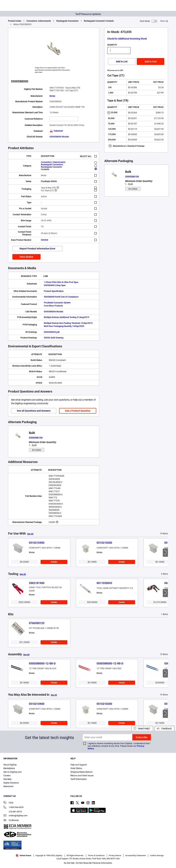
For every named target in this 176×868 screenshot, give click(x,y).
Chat (8, 803)
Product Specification (54, 291)
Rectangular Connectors (67, 21)
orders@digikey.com (15, 816)
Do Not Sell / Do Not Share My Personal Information (88, 863)
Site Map (7, 779)
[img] (19, 6)
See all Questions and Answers (34, 411)
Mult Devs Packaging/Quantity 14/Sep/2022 (64, 326)
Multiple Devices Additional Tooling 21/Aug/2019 (67, 317)
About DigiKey (10, 765)
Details (54, 562)
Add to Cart (151, 61)
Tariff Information (79, 779)
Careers (7, 776)
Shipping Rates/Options (81, 772)
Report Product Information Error (37, 249)
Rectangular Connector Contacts (99, 21)
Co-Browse (11, 821)
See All (30, 534)
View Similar (26, 257)
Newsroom (9, 786)
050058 (45, 240)
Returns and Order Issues (82, 776)
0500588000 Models (59, 137)
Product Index (15, 21)
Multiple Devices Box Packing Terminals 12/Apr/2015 (68, 323)
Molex (52, 96)
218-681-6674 (13, 812)
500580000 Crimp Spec (55, 285)
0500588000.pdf (52, 332)
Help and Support (79, 765)
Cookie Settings (157, 856)
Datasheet (56, 131)
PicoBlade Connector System (57, 303)
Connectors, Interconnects (39, 21)
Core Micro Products (53, 306)
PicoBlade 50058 (49, 181)
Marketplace (9, 768)
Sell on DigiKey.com (13, 772)
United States (24, 856)
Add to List (122, 61)
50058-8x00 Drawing (54, 338)
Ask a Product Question (78, 411)
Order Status (76, 768)
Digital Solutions (11, 783)
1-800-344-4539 (13, 808)
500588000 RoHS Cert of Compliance (61, 297)
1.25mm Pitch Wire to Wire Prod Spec (61, 282)
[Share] (164, 21)
